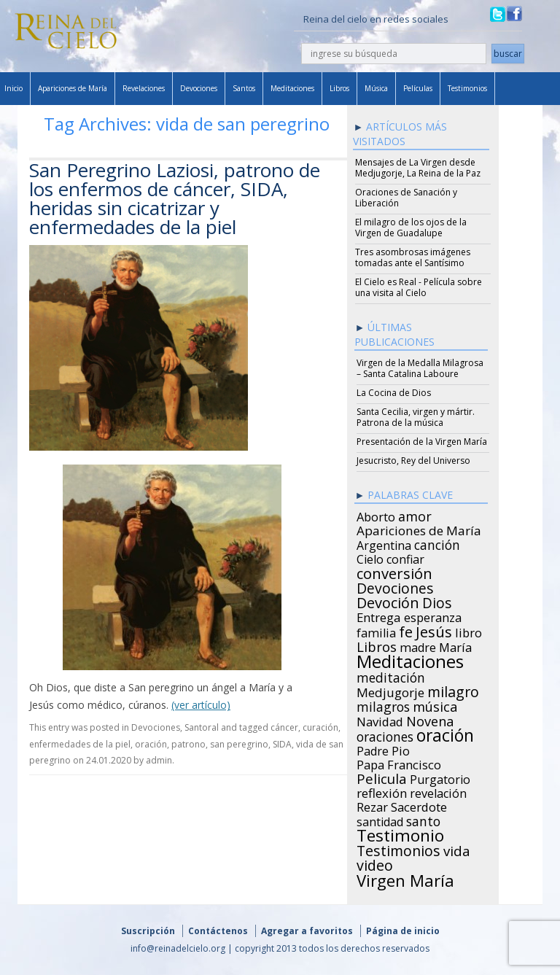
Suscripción (148, 931)
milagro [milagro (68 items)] (453, 690)
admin (159, 760)
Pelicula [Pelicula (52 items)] (382, 777)
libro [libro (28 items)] (468, 631)
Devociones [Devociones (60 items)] (395, 586)
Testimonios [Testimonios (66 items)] (398, 849)
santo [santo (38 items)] (423, 819)
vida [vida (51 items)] (457, 849)
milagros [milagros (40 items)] (383, 704)
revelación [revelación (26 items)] (438, 791)
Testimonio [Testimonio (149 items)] (400, 834)
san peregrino (239, 744)
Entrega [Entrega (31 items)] (379, 615)
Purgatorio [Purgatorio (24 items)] (440, 777)
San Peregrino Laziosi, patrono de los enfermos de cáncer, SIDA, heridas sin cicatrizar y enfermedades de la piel (175, 198)
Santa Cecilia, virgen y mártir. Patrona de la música (416, 417)
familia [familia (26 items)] (376, 631)
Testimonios (467, 88)
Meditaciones (292, 88)
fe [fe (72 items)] (406, 630)
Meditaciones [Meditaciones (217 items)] (410, 659)
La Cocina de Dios (394, 393)
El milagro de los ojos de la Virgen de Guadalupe (411, 228)
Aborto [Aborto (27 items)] (376, 515)
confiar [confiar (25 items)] (405, 557)
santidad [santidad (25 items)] (380, 820)
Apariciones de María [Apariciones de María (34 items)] (419, 529)
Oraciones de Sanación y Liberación (406, 198)
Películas (418, 88)
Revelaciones (144, 88)
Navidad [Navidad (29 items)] (380, 720)
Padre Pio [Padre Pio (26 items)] (383, 749)
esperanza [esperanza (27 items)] (433, 615)
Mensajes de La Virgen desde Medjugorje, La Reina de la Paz (418, 168)
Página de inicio (403, 931)
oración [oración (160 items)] (445, 734)
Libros (339, 88)
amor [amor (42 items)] (415, 514)
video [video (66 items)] (375, 863)
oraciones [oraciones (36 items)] (385, 734)
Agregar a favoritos (307, 931)
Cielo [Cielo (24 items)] (370, 557)
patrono (188, 744)
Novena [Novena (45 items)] (430, 719)
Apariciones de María (73, 88)
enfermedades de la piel (80, 744)
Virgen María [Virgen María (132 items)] (405, 878)
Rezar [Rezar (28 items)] (372, 805)
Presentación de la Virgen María (422, 442)
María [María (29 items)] (455, 645)
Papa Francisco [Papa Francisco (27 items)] (399, 763)
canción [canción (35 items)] (437, 543)
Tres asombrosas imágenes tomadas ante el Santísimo (413, 257)
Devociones (199, 88)
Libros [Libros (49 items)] (377, 645)
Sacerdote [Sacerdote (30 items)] (419, 805)
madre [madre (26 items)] (418, 645)
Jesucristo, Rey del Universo (413, 461)
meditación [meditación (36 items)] (391, 675)
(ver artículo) (201, 705)
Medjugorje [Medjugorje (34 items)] (390, 691)
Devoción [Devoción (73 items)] (388, 601)
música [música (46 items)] (435, 704)
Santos (244, 88)
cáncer (284, 727)
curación (320, 727)
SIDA (282, 744)
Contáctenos (218, 931)
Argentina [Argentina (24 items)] (384, 543)
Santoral (202, 727)
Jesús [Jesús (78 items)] (434, 629)
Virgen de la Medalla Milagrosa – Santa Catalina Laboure (420, 368)
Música (376, 88)
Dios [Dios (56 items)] (437, 601)
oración (151, 744)
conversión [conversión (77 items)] (394, 571)
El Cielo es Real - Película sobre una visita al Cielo (419, 287)
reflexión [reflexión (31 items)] (382, 791)
